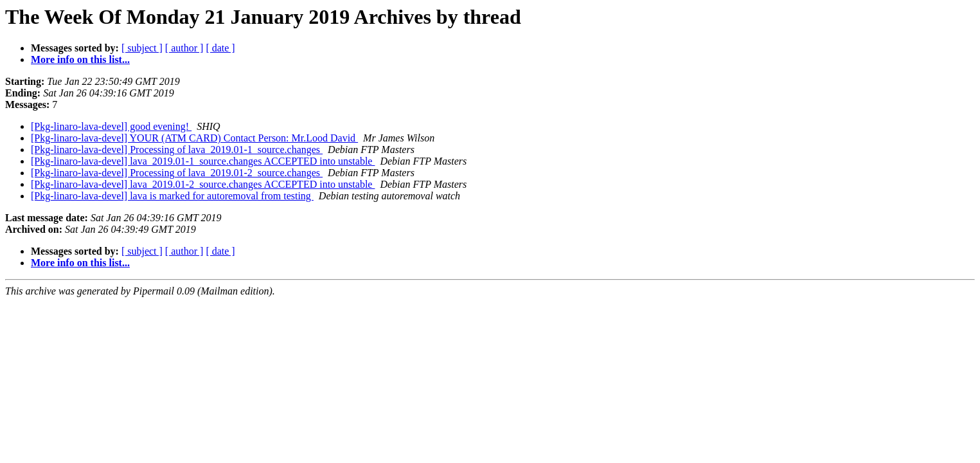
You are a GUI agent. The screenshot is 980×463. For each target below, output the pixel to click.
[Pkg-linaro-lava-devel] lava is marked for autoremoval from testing (172, 196)
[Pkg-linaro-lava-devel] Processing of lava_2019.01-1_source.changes (177, 150)
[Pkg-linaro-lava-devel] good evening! (111, 126)
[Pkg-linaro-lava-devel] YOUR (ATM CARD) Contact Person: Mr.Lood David (194, 138)
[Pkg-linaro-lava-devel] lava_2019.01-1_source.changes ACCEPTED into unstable (203, 161)
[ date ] (220, 48)
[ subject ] (142, 48)
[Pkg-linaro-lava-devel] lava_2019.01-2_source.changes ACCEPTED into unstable (203, 184)
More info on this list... (80, 59)
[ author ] (184, 48)
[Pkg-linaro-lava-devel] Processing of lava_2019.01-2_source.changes (177, 173)
